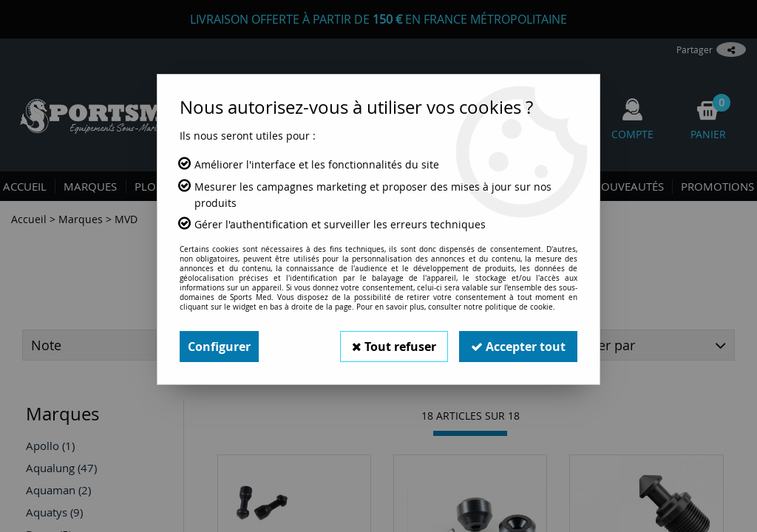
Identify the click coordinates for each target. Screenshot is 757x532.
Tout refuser (394, 347)
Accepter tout (518, 347)
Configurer (219, 347)
